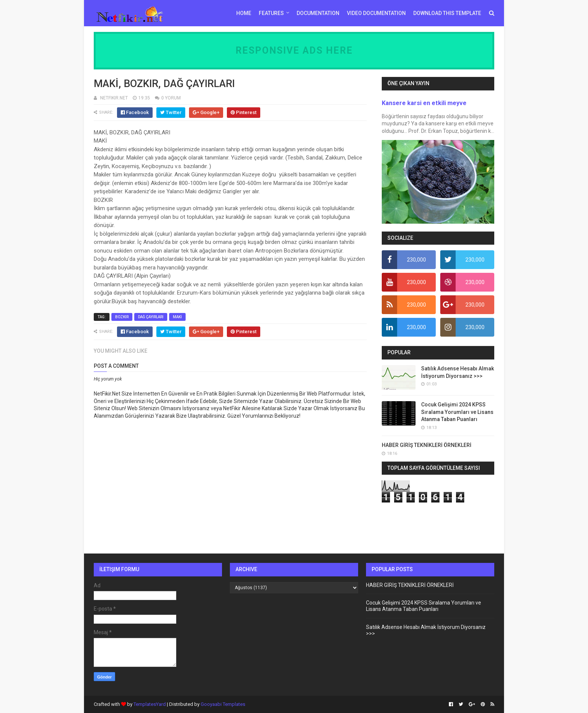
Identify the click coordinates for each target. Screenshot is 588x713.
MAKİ (177, 317)
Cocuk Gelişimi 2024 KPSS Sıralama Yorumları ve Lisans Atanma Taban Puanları (457, 412)
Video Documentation (376, 13)
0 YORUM (171, 98)
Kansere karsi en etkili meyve (424, 103)
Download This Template (447, 13)
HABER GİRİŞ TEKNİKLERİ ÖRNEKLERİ (427, 445)
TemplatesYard (150, 704)
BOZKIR (122, 317)
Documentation (318, 13)
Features (271, 13)
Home (244, 13)
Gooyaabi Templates (223, 704)
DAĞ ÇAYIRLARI (151, 317)
